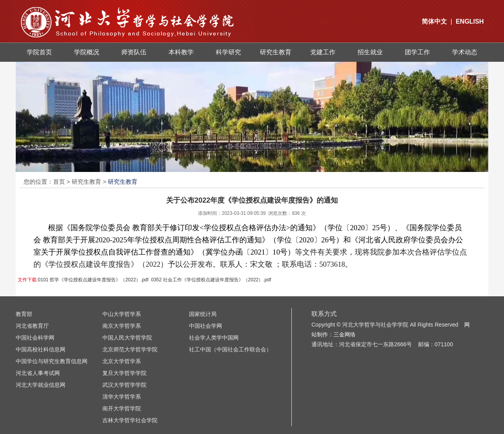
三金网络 (345, 334)
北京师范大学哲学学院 (130, 349)
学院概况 (87, 52)
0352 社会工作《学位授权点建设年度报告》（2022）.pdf (211, 280)
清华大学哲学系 (122, 397)
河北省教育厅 (32, 326)
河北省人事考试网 (38, 373)
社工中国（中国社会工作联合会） (230, 349)
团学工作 (417, 52)
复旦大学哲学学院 (124, 373)
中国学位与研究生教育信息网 (52, 361)
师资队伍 (134, 52)
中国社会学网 (206, 326)
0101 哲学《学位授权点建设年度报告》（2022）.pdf (93, 280)
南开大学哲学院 (122, 408)
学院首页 (39, 52)
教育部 (24, 314)
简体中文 (434, 21)
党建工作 (323, 52)
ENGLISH (470, 21)
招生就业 (370, 52)
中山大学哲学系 (122, 314)
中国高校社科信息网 (41, 349)
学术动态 (465, 52)
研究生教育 (276, 52)
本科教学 (181, 52)
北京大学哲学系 (122, 361)
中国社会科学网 (35, 338)
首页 (59, 182)
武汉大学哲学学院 (124, 385)
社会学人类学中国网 (214, 338)
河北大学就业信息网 (41, 385)
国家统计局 (203, 314)
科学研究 (228, 52)
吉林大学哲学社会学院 (130, 420)
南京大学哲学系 (122, 326)
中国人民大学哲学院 (127, 338)
